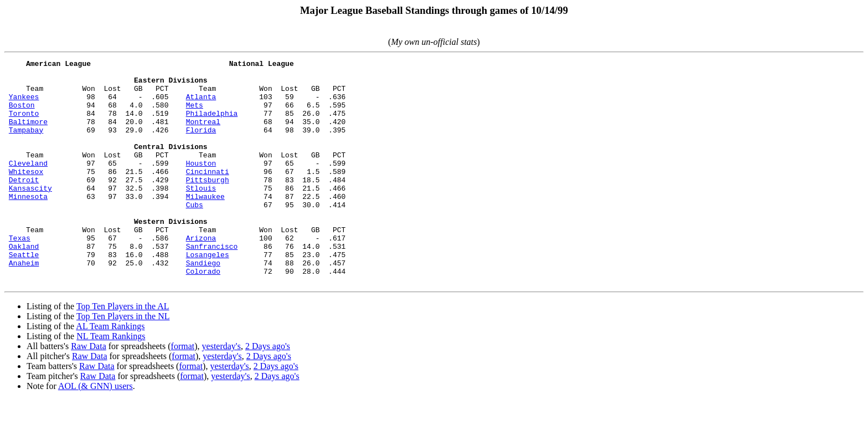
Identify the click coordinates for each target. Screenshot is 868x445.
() (434, 42)
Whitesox (26, 195)
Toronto (24, 125)
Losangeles (208, 294)
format (183, 391)
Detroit (24, 204)
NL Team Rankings (111, 381)
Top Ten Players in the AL (123, 351)
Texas (20, 274)
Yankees (24, 105)
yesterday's (221, 391)
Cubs (195, 234)
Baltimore (28, 135)
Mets (195, 115)
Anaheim (24, 304)
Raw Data (89, 391)
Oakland (24, 284)
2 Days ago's (268, 391)
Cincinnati (208, 195)
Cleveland (28, 185)
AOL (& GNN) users (95, 431)
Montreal (203, 135)
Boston (22, 115)
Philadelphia (212, 125)
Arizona (201, 274)
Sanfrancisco (212, 284)
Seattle (24, 294)
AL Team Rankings (110, 371)
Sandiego (203, 304)
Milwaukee (205, 224)
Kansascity (30, 214)
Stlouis (201, 214)
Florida (201, 145)
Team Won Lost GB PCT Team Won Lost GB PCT (175, 85)
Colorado (203, 314)
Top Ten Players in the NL (123, 361)
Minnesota (28, 224)
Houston (201, 185)
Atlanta (201, 105)
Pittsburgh (208, 204)
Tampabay (26, 145)
